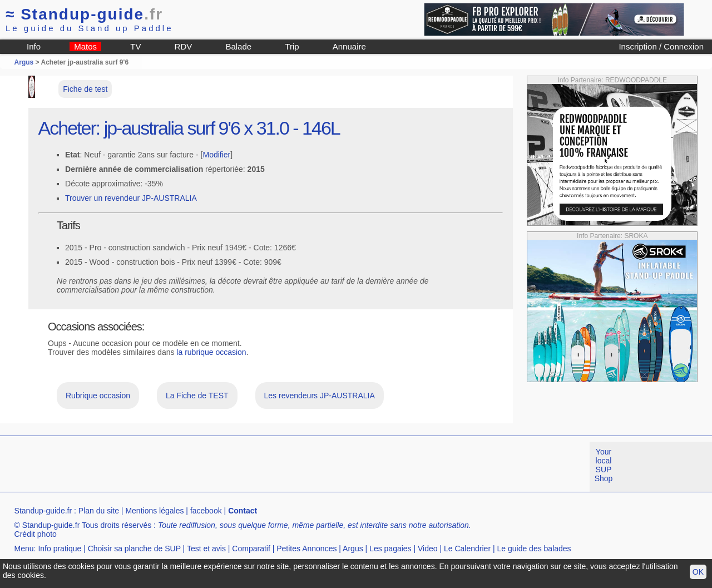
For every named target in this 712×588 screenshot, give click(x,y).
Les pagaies (390, 549)
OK (698, 572)
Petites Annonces (306, 549)
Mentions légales (154, 511)
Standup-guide (84, 14)
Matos (85, 46)
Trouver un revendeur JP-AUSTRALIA (131, 198)
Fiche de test (85, 89)
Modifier (216, 155)
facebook (206, 511)
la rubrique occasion (211, 352)
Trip (292, 46)
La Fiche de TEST (197, 396)
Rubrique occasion (98, 396)
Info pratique (60, 549)
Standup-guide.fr (43, 511)
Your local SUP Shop (604, 465)
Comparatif (251, 549)
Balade (238, 46)
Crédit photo (36, 534)
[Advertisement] (202, 467)
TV (135, 46)
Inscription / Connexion (661, 46)
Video (428, 549)
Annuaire (349, 46)
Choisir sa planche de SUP (134, 549)
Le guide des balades (534, 549)
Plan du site (99, 511)
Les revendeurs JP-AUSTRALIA (320, 396)
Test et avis (206, 549)
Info (34, 46)
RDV (184, 46)
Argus (24, 62)
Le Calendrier (467, 549)
